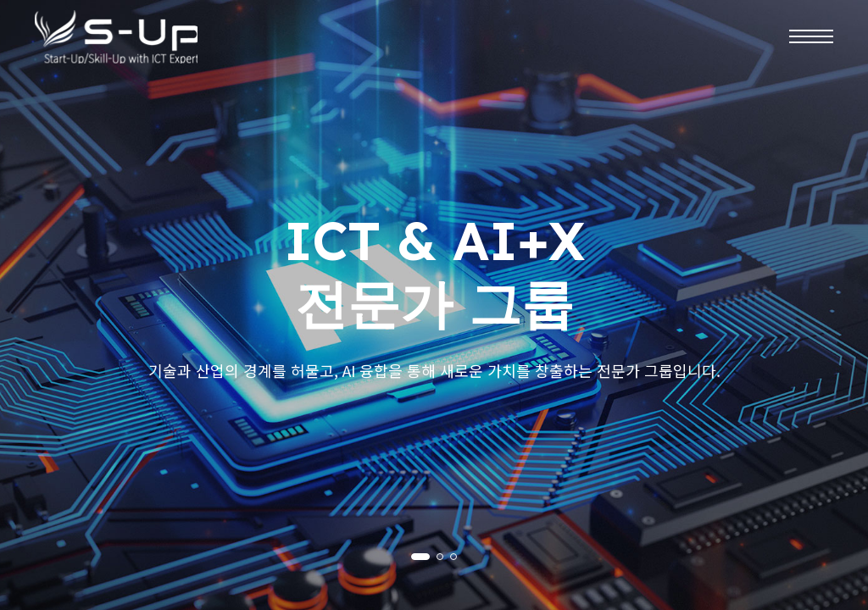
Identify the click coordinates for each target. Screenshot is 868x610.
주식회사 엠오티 (120, 39)
